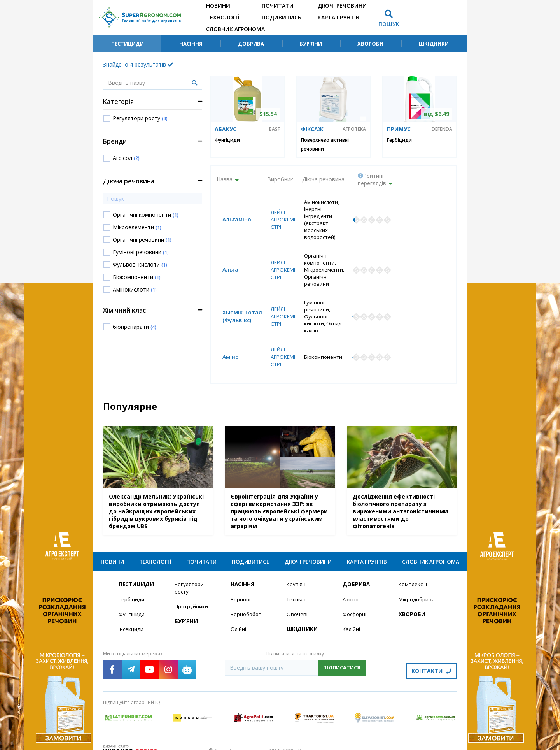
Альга (225, 263)
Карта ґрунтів (339, 17)
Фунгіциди (227, 140)
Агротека (354, 129)
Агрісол (126, 158)
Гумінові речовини (141, 252)
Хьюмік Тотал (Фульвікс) (236, 304)
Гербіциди (399, 140)
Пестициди (128, 44)
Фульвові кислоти (140, 264)
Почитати (278, 6)
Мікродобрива (418, 586)
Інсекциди (131, 616)
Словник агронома (235, 29)
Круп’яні (297, 570)
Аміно (225, 338)
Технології (223, 17)
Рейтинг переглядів (372, 179)
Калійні (352, 616)
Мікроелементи (137, 227)
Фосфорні (355, 601)
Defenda (442, 129)
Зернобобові (248, 601)
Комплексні (414, 570)
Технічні (297, 586)
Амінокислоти (135, 289)
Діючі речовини (342, 6)
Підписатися (342, 655)
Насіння (191, 44)
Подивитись (282, 17)
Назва (225, 179)
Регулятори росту (140, 118)
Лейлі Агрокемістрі (280, 216)
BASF (275, 129)
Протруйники (192, 593)
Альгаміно (231, 216)
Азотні (351, 586)
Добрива (251, 44)
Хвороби (370, 44)
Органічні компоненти (146, 215)
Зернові (241, 586)
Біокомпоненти (137, 277)
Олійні (239, 616)
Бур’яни (311, 44)
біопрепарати (135, 327)
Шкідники (434, 44)
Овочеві (297, 601)
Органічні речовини (142, 240)
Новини (218, 6)
